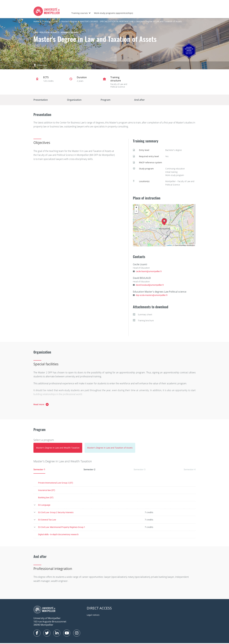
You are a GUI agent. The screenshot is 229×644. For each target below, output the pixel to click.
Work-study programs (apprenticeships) (113, 13)
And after (139, 100)
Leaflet (169, 245)
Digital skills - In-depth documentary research (58, 535)
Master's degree (69, 21)
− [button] (136, 211)
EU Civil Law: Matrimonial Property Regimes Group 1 (62, 528)
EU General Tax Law (47, 521)
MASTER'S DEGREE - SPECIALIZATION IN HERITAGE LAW (107, 21)
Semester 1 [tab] (40, 469)
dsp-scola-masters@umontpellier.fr (152, 295)
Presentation (41, 100)
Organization (74, 100)
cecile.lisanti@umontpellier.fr (149, 271)
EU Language (44, 506)
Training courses (80, 13)
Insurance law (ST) (47, 491)
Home (36, 21)
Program (106, 100)
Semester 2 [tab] (90, 469)
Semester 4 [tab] (189, 469)
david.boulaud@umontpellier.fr (150, 285)
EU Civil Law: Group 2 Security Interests (56, 513)
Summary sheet (143, 315)
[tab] (58, 448)
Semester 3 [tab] (139, 469)
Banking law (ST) (46, 498)
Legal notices (93, 616)
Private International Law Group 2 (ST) (56, 484)
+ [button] (136, 207)
